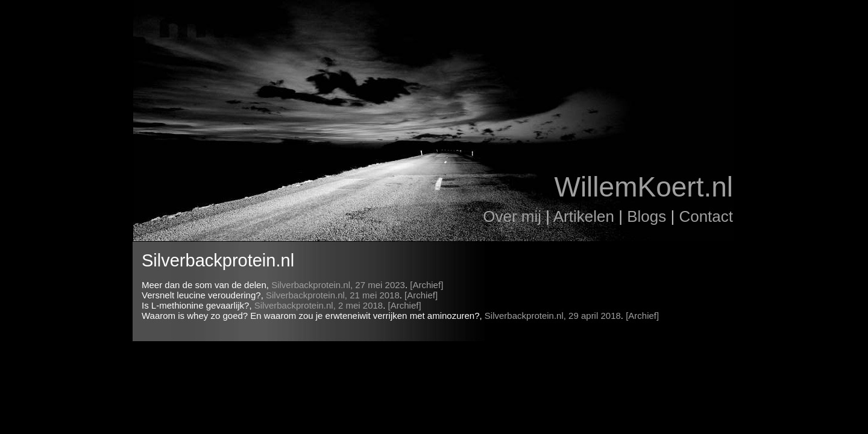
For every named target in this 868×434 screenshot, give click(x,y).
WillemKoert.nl (643, 187)
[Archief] (426, 285)
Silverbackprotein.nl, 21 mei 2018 (333, 295)
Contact (706, 216)
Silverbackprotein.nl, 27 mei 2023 (338, 285)
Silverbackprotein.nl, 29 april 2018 (553, 316)
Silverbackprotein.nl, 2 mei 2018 (319, 305)
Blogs (646, 216)
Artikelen (584, 216)
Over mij (512, 216)
